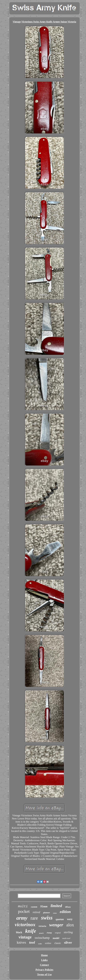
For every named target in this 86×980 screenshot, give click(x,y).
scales (40, 944)
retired (36, 912)
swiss (47, 918)
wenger (56, 925)
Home (44, 955)
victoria (42, 926)
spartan (60, 919)
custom (34, 907)
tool (32, 942)
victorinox (25, 925)
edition (65, 912)
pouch (41, 933)
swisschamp (42, 938)
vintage (25, 937)
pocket (24, 911)
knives (21, 942)
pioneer (47, 913)
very (70, 919)
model (56, 938)
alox (70, 925)
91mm (44, 906)
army (22, 918)
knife (31, 931)
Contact (44, 965)
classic (58, 943)
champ (49, 933)
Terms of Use (44, 974)
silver (68, 942)
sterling (68, 932)
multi (23, 906)
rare (34, 918)
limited (56, 906)
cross (55, 913)
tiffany (68, 907)
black (19, 932)
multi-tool (66, 938)
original (58, 933)
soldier (48, 943)
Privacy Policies (44, 970)
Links (44, 960)
